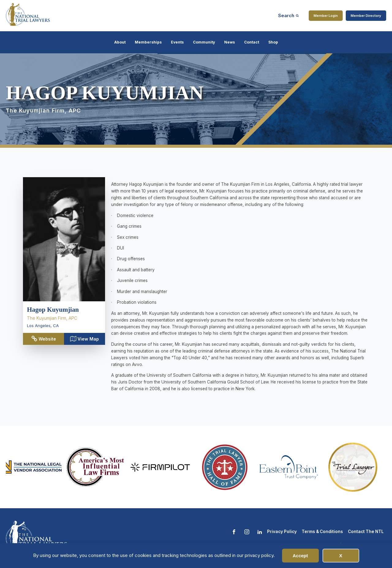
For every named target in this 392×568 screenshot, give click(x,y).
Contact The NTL (366, 532)
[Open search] (288, 15)
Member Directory (366, 16)
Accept (300, 556)
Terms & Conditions (322, 532)
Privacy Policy (282, 532)
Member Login (326, 16)
